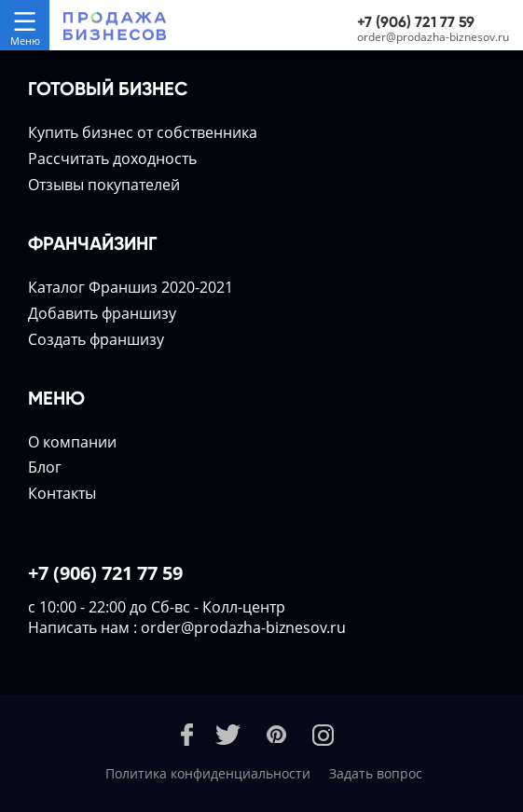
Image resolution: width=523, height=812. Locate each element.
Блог (45, 467)
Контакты (62, 493)
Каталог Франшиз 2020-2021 (131, 287)
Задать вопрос (376, 773)
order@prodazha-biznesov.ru (433, 37)
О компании (72, 442)
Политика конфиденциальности (208, 773)
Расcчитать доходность (112, 158)
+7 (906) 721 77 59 (416, 22)
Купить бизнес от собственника (143, 132)
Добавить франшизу (102, 313)
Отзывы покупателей (104, 185)
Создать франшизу (96, 339)
